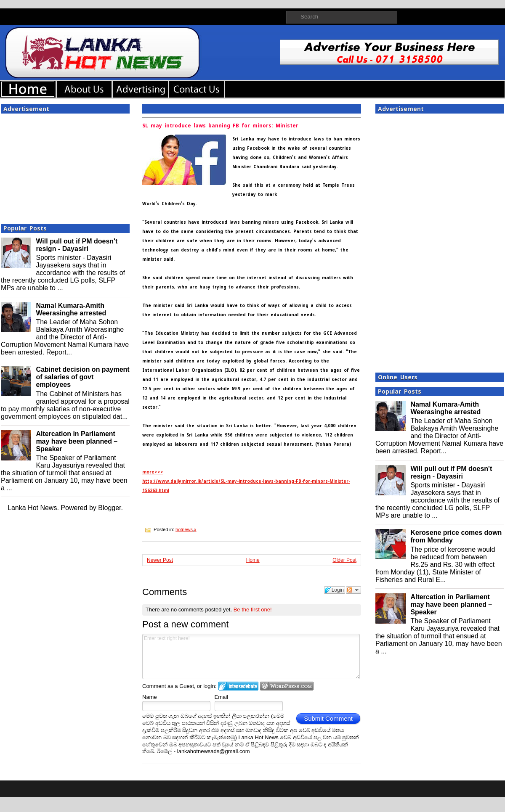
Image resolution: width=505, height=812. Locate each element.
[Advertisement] (65, 166)
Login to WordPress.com (287, 686)
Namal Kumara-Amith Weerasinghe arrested (71, 309)
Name (150, 697)
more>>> (153, 472)
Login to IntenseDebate (238, 686)
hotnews (184, 529)
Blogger (109, 508)
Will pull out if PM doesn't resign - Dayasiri (77, 245)
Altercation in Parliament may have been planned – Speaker (77, 441)
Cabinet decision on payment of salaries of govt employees (82, 377)
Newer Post (160, 560)
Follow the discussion (353, 590)
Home (253, 560)
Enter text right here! (251, 656)
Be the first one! (253, 610)
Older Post (344, 560)
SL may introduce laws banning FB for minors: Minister (220, 126)
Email (222, 697)
